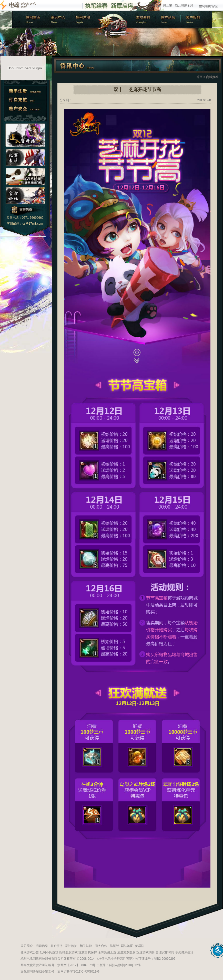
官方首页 (28, 19)
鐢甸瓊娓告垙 (208, 6)
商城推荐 (212, 77)
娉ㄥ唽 (168, 6)
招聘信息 (42, 946)
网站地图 (127, 946)
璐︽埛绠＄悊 (184, 6)
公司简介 (27, 946)
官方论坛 (169, 19)
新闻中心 (57, 19)
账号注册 (83, 19)
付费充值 (25, 100)
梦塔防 (140, 946)
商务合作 (101, 946)
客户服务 (197, 19)
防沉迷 (115, 946)
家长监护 (71, 946)
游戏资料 (143, 19)
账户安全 (25, 109)
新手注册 (25, 91)
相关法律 (86, 946)
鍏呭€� (155, 6)
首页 (199, 77)
